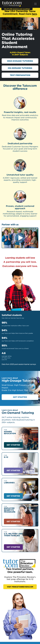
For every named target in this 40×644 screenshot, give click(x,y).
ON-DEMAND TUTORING (20, 68)
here (34, 14)
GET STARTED (20, 397)
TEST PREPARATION (20, 75)
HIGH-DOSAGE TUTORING (20, 61)
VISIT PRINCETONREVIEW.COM (20, 587)
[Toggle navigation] (35, 4)
